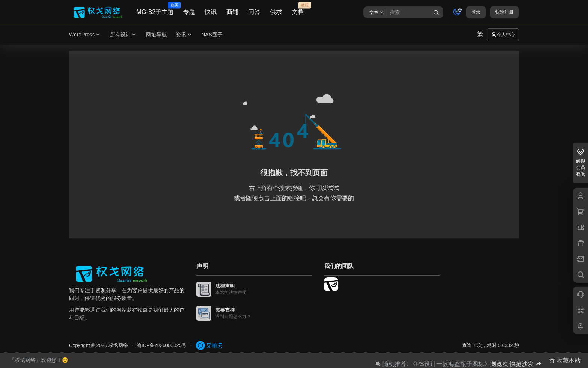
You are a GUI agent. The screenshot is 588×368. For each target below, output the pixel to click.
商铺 (232, 12)
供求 (276, 12)
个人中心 (503, 35)
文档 (298, 9)
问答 (254, 12)
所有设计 (123, 35)
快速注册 (504, 12)
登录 (476, 12)
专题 (189, 12)
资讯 (184, 35)
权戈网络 (117, 345)
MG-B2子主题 (155, 9)
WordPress (85, 35)
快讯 (211, 12)
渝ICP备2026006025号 (161, 345)
